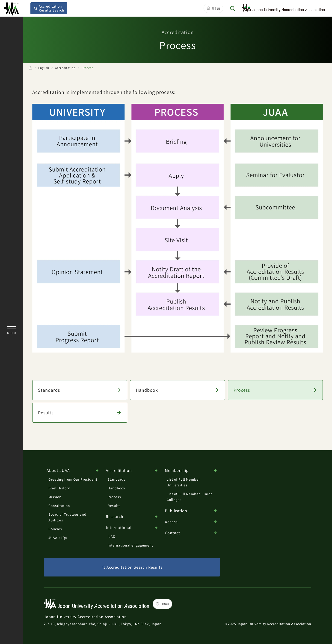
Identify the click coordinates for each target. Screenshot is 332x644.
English (44, 68)
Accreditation (65, 68)
